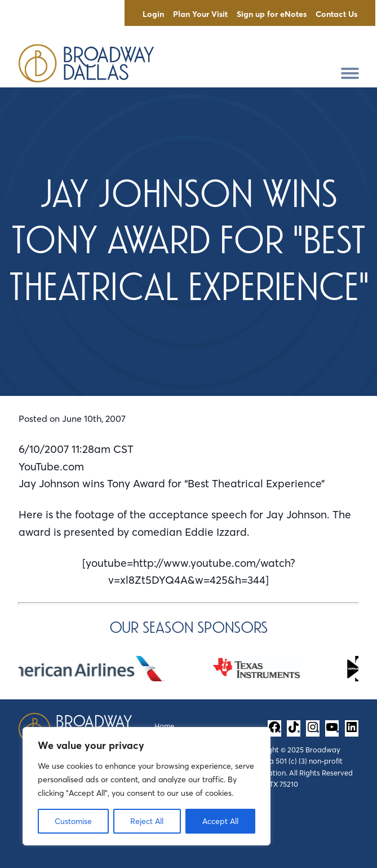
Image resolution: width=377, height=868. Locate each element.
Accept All (220, 821)
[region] (147, 786)
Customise (73, 821)
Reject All (147, 821)
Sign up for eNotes (272, 14)
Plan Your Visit (200, 14)
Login (153, 14)
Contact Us (336, 14)
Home (164, 726)
